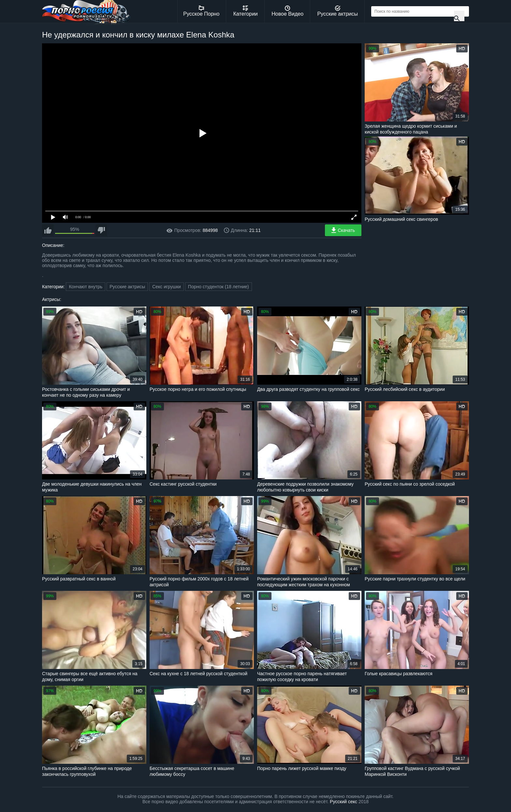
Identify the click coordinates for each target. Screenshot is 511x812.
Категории (246, 11)
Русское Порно (201, 11)
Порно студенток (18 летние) (219, 287)
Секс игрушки (167, 287)
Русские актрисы (337, 11)
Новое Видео (287, 11)
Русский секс (343, 802)
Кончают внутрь (86, 287)
